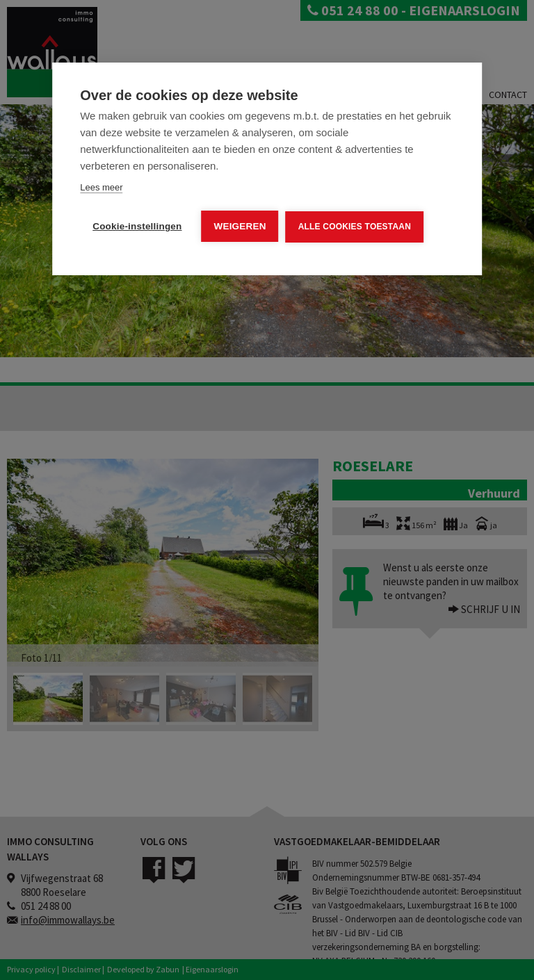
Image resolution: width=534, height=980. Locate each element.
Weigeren (240, 226)
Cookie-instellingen (137, 226)
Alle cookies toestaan (355, 227)
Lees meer (101, 187)
